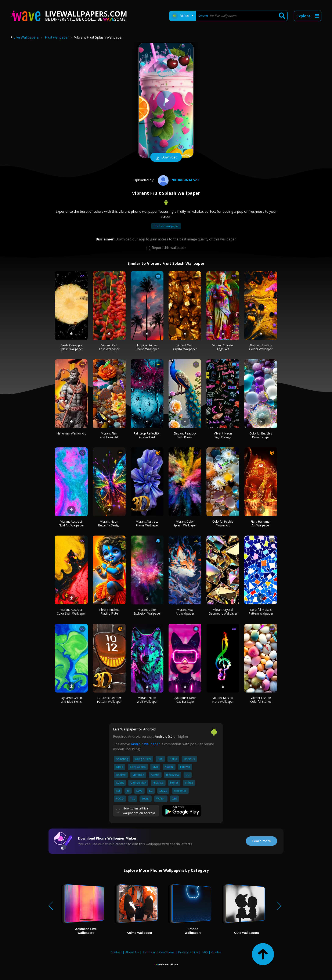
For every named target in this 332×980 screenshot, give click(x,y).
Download (166, 158)
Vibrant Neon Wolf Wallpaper (147, 700)
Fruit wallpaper (57, 37)
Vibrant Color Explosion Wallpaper (147, 611)
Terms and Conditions (158, 952)
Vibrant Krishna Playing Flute (109, 611)
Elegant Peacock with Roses (185, 435)
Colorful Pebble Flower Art (223, 523)
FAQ (205, 952)
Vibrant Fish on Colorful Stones (261, 700)
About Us (132, 952)
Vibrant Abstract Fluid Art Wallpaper (71, 523)
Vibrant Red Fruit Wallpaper (109, 347)
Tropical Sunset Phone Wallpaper (147, 347)
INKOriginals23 (178, 180)
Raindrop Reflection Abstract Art (147, 435)
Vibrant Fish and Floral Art (109, 435)
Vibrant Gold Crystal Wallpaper (185, 347)
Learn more (261, 841)
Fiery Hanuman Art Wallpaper (261, 523)
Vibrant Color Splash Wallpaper (185, 523)
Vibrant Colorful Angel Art (223, 347)
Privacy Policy (188, 952)
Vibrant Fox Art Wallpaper (185, 611)
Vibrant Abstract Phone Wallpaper (147, 523)
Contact (116, 952)
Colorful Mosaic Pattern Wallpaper (261, 611)
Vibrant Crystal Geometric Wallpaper (223, 611)
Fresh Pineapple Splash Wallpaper (71, 347)
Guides (216, 952)
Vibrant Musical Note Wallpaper (223, 700)
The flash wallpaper (166, 226)
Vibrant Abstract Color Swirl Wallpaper (71, 611)
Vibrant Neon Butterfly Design (109, 523)
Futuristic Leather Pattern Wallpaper (109, 700)
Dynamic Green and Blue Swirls (71, 700)
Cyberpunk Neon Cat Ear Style (185, 700)
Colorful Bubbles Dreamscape (261, 435)
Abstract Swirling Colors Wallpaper (261, 347)
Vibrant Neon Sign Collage (223, 435)
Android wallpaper (145, 744)
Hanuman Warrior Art (71, 433)
